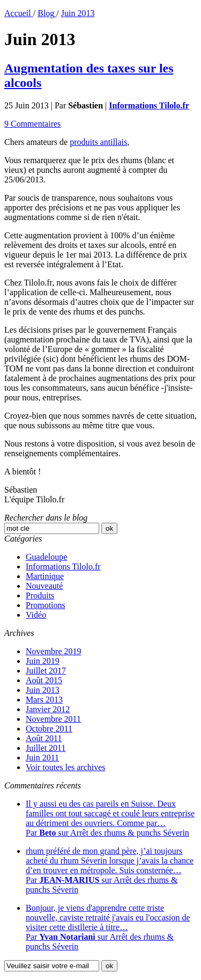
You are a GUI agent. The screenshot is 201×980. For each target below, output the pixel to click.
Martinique (45, 576)
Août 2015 (44, 680)
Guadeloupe (46, 557)
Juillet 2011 (46, 748)
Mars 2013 (44, 700)
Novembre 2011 (53, 719)
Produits (40, 595)
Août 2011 (44, 738)
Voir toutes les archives (66, 767)
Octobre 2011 (49, 729)
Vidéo (36, 615)
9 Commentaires (32, 124)
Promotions (46, 605)
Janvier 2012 (48, 709)
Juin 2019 (43, 661)
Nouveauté (44, 586)
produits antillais (98, 142)
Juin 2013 (43, 690)
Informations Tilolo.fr (63, 566)
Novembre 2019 (54, 651)
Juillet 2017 (46, 671)
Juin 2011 (42, 758)
